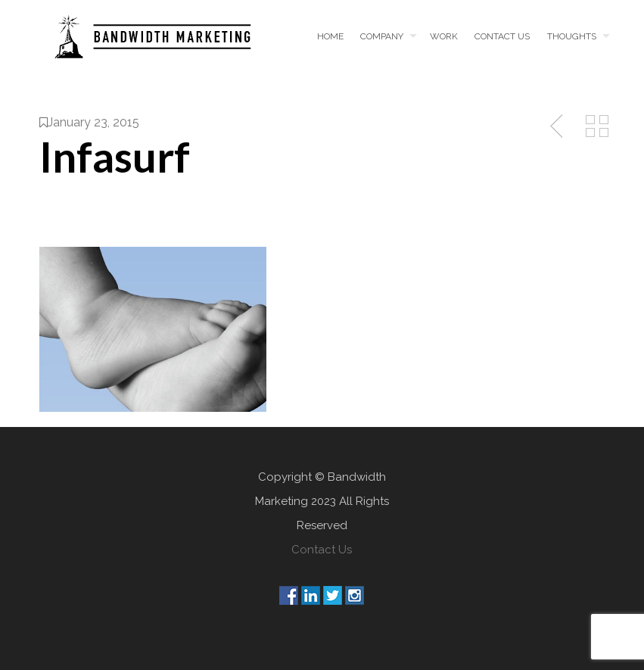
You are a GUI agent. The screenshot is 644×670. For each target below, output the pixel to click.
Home (330, 36)
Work (444, 36)
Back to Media (597, 126)
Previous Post (558, 126)
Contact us (502, 36)
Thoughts (572, 36)
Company (382, 36)
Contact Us (322, 550)
